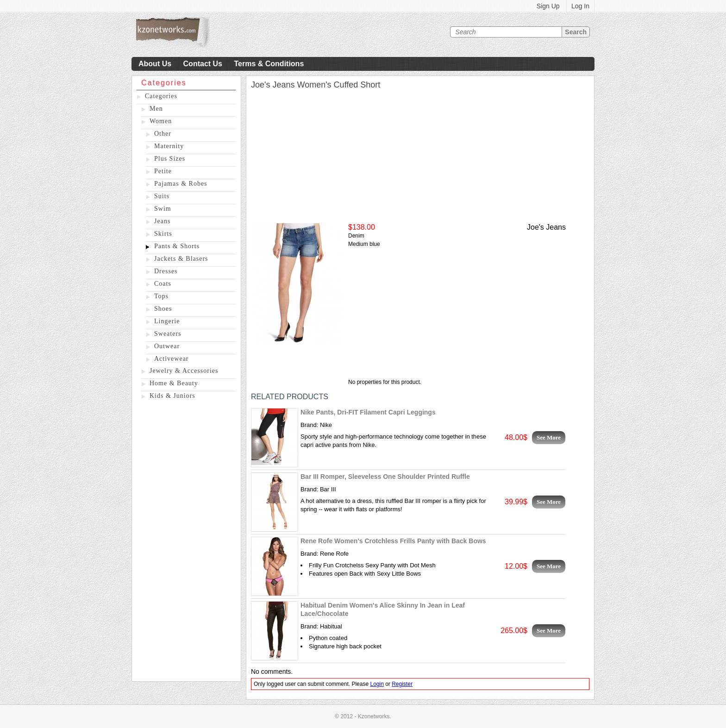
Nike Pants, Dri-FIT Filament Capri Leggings (368, 412)
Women (161, 121)
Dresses (166, 271)
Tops (161, 296)
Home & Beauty (174, 383)
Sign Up (548, 6)
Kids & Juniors (172, 396)
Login (377, 684)
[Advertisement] (186, 542)
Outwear (167, 346)
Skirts (163, 234)
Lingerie (167, 321)
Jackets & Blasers (181, 259)
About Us (155, 64)
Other (163, 134)
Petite (163, 171)
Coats (163, 284)
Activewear (172, 359)
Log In (580, 6)
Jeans (162, 221)
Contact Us (203, 64)
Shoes (163, 309)
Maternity (169, 146)
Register (402, 684)
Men (156, 109)
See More (549, 437)
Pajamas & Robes (181, 184)
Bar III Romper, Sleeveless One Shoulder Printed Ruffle (385, 477)
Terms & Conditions (269, 64)
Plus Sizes (170, 159)
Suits (162, 196)
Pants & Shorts (177, 246)
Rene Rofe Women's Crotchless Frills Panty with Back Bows (393, 541)
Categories (161, 96)
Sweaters (168, 334)
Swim (163, 209)
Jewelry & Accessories (184, 371)
